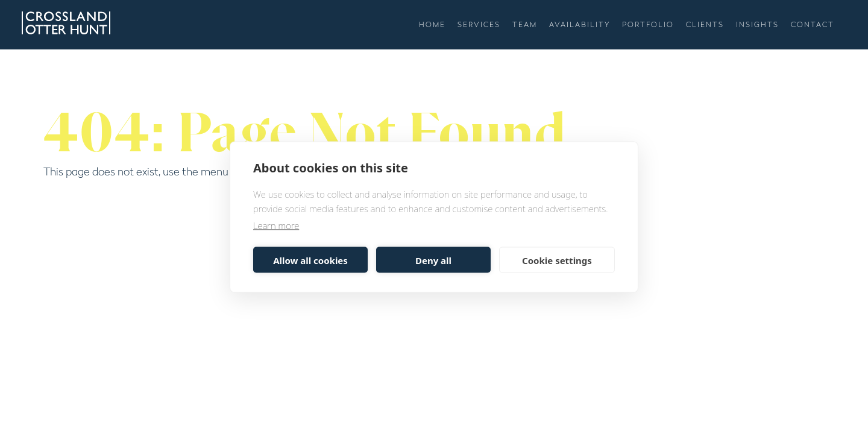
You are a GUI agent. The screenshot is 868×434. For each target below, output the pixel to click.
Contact (813, 25)
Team (525, 25)
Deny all (433, 260)
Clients (705, 25)
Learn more (276, 225)
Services (479, 25)
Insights (757, 25)
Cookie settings (557, 260)
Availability (580, 25)
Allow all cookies (310, 260)
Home (432, 25)
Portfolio (648, 25)
